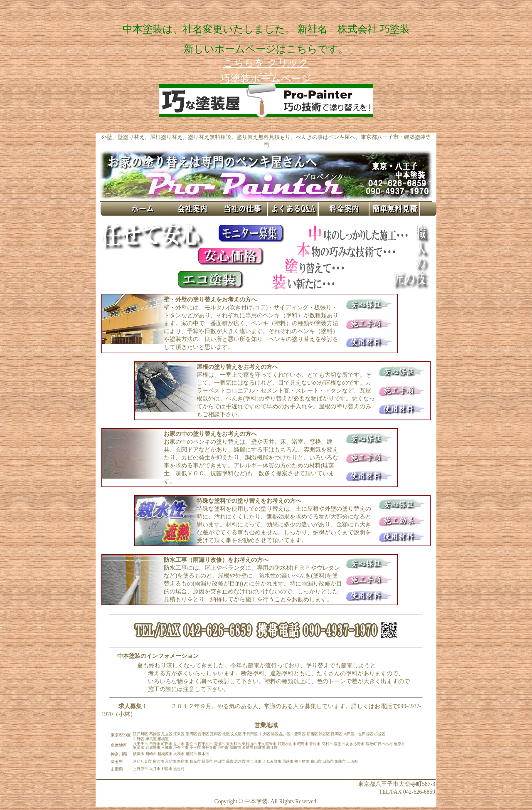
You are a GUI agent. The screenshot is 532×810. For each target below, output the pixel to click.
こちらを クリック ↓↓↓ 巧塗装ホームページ (266, 71)
